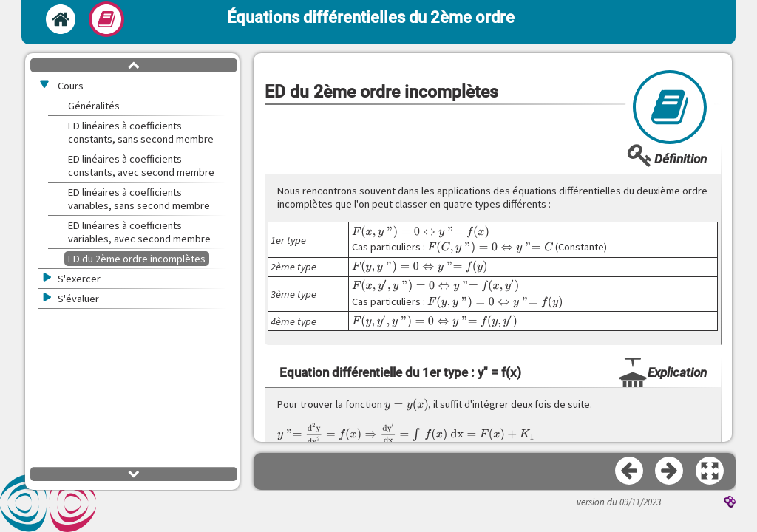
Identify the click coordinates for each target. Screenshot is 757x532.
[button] (710, 471)
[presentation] (421, 232)
